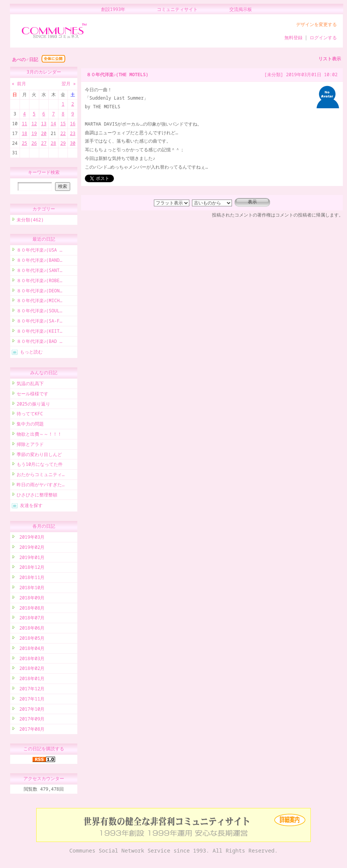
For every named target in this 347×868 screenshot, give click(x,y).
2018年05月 (31, 639)
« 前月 (19, 84)
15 (63, 124)
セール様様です (32, 395)
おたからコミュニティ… (41, 475)
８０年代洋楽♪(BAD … (39, 342)
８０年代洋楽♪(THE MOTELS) (117, 75)
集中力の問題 (30, 425)
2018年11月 (31, 578)
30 (72, 143)
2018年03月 (31, 660)
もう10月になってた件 (40, 465)
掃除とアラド (30, 445)
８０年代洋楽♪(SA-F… (39, 322)
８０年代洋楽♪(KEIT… (39, 332)
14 (53, 124)
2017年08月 (31, 730)
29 (63, 143)
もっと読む (31, 353)
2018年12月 (31, 568)
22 (63, 133)
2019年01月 (31, 558)
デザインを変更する (316, 24)
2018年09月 (31, 599)
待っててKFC (30, 415)
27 (44, 143)
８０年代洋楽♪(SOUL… (39, 312)
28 (53, 143)
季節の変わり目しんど (39, 456)
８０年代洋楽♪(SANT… (39, 271)
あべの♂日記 (25, 59)
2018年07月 (31, 619)
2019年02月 (31, 548)
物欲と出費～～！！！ (39, 435)
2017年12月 (31, 690)
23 (72, 133)
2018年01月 (31, 680)
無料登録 (293, 38)
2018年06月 (31, 629)
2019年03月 (31, 538)
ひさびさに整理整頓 (37, 496)
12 (34, 124)
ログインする (323, 38)
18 (25, 133)
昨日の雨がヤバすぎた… (41, 486)
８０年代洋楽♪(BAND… (39, 261)
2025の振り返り (33, 405)
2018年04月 (31, 649)
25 (25, 143)
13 (44, 124)
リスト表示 (330, 59)
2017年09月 (31, 720)
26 (34, 143)
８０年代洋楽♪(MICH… (39, 302)
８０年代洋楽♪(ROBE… (39, 282)
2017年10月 (31, 710)
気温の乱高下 (30, 385)
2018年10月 (31, 589)
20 (44, 133)
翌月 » (69, 84)
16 (72, 124)
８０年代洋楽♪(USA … (39, 251)
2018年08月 (31, 609)
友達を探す (31, 506)
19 (34, 133)
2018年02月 (31, 669)
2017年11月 (31, 700)
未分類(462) (30, 221)
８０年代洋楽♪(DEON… (39, 292)
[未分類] (274, 75)
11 (25, 124)
